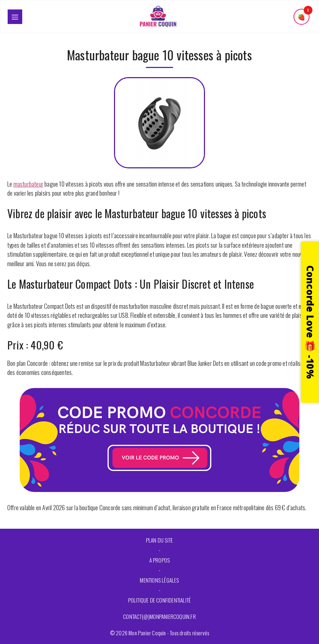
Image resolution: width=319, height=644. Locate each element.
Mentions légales (159, 580)
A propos (160, 560)
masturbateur (28, 184)
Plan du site (159, 540)
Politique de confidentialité (160, 600)
